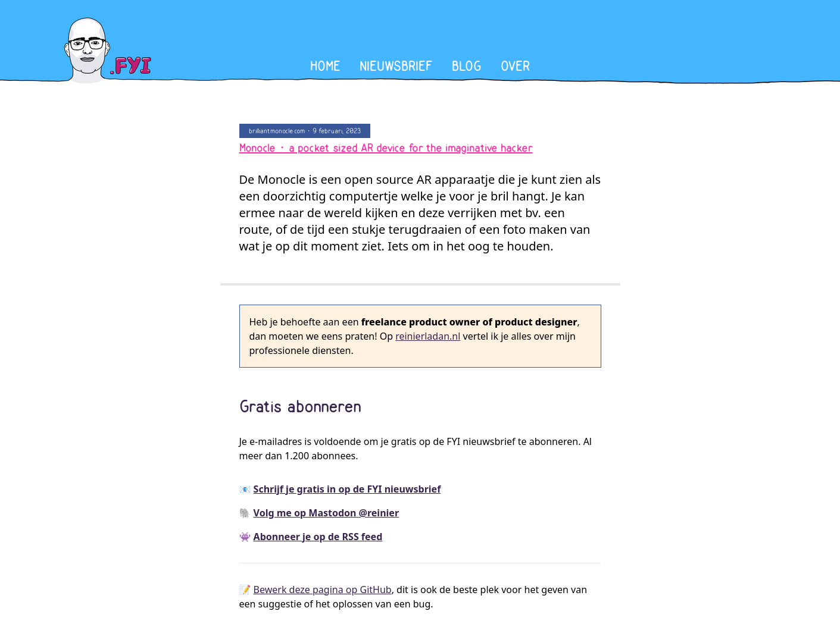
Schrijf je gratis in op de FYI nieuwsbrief (347, 489)
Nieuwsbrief (396, 67)
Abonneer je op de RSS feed (318, 537)
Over (515, 67)
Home (325, 67)
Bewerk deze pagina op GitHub (323, 590)
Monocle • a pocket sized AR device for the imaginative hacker (386, 148)
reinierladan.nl (428, 336)
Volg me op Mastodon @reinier (326, 513)
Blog (467, 67)
